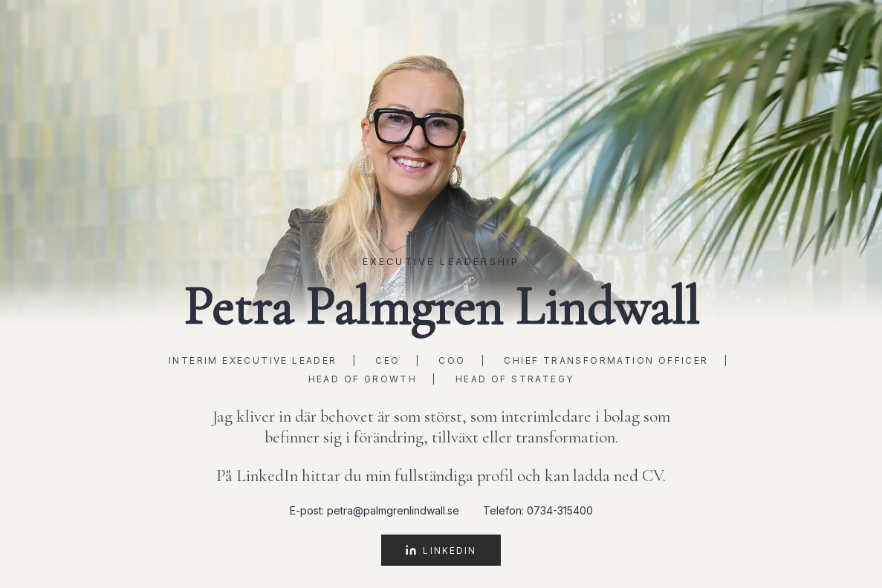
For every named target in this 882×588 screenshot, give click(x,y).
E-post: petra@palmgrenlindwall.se (374, 510)
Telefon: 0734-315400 (538, 510)
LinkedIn (441, 550)
